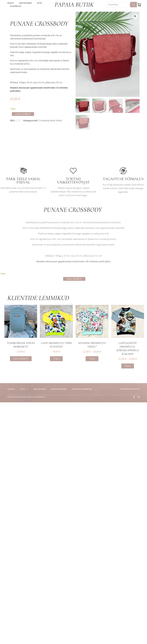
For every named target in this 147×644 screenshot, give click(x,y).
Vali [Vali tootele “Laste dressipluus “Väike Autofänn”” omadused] (56, 360)
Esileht (11, 3)
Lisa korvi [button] (21, 360)
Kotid (40, 3)
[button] (135, 16)
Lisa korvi (23, 114)
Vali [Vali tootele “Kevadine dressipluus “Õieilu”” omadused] (92, 360)
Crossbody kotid (47, 121)
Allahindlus (16, 6)
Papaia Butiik (74, 5)
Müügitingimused (59, 390)
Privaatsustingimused (82, 390)
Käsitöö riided (26, 3)
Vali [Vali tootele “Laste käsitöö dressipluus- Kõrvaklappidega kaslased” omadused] (128, 367)
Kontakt (11, 390)
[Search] (134, 5)
